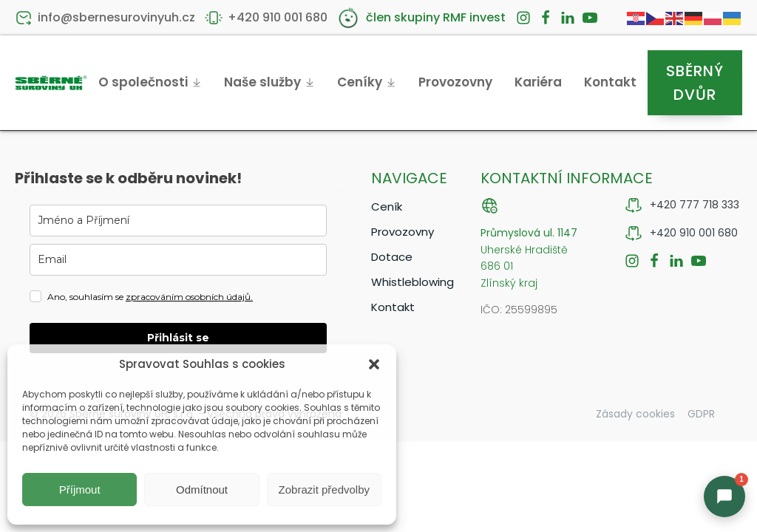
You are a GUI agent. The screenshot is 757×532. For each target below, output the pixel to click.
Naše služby (269, 82)
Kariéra (538, 82)
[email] (178, 260)
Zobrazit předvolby (324, 490)
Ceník (387, 207)
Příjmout (80, 490)
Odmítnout (202, 490)
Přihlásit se (178, 338)
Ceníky (367, 82)
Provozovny (455, 82)
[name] (178, 221)
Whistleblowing (411, 282)
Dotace (392, 257)
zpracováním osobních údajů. (189, 297)
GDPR (701, 414)
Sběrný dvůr (695, 83)
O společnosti (150, 82)
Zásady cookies (635, 414)
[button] (374, 364)
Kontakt (610, 82)
